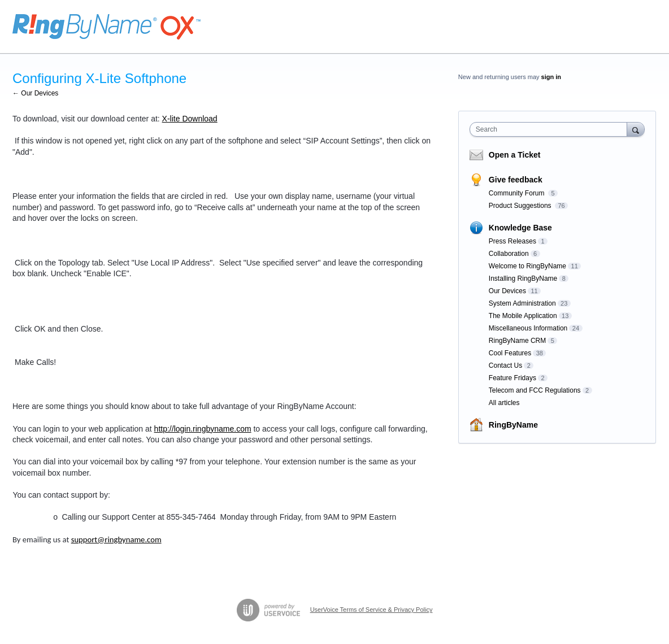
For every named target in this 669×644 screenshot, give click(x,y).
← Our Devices (35, 93)
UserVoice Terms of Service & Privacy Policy (372, 610)
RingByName (513, 425)
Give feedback (516, 180)
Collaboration (509, 254)
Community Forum (518, 193)
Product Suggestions (521, 206)
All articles (504, 403)
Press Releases (512, 241)
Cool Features (510, 353)
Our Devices (507, 291)
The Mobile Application (523, 316)
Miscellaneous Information (528, 328)
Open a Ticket (515, 155)
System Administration (522, 303)
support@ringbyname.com (116, 539)
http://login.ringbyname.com (203, 429)
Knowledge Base (520, 228)
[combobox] (551, 129)
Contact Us (505, 365)
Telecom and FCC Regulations (535, 390)
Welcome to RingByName (527, 266)
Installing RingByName (523, 279)
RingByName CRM (517, 341)
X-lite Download (190, 119)
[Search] (636, 129)
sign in (551, 77)
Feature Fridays (512, 378)
